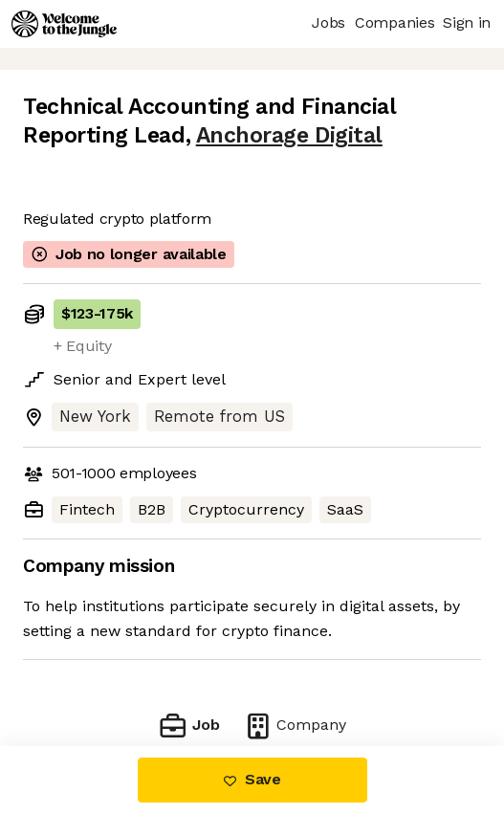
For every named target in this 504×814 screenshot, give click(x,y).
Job (188, 726)
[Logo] (64, 24)
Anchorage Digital (289, 135)
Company (295, 726)
